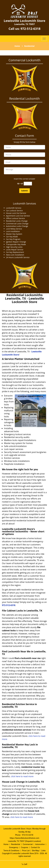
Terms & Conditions (11, 851)
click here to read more (22, 776)
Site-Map (35, 851)
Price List (26, 851)
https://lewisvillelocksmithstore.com (25, 838)
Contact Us (35, 847)
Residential (16, 844)
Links (43, 851)
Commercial (28, 844)
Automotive (40, 844)
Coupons (25, 847)
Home (17, 46)
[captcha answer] (28, 184)
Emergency (14, 847)
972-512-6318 (31, 29)
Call (24, 864)
